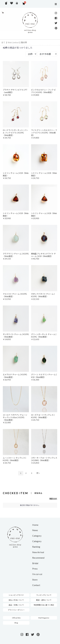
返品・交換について (16, 605)
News (35, 530)
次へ (38, 473)
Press (35, 569)
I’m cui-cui (37, 574)
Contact (36, 585)
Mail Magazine (44, 618)
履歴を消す (53, 499)
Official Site (16, 618)
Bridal (35, 563)
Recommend (38, 558)
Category (37, 536)
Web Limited (13, 42)
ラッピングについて (44, 595)
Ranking (36, 547)
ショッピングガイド (16, 595)
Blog (16, 623)
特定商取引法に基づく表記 (44, 605)
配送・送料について (44, 600)
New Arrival (38, 552)
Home (35, 525)
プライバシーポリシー (16, 610)
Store (35, 580)
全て (3, 42)
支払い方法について (16, 600)
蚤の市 (24, 42)
